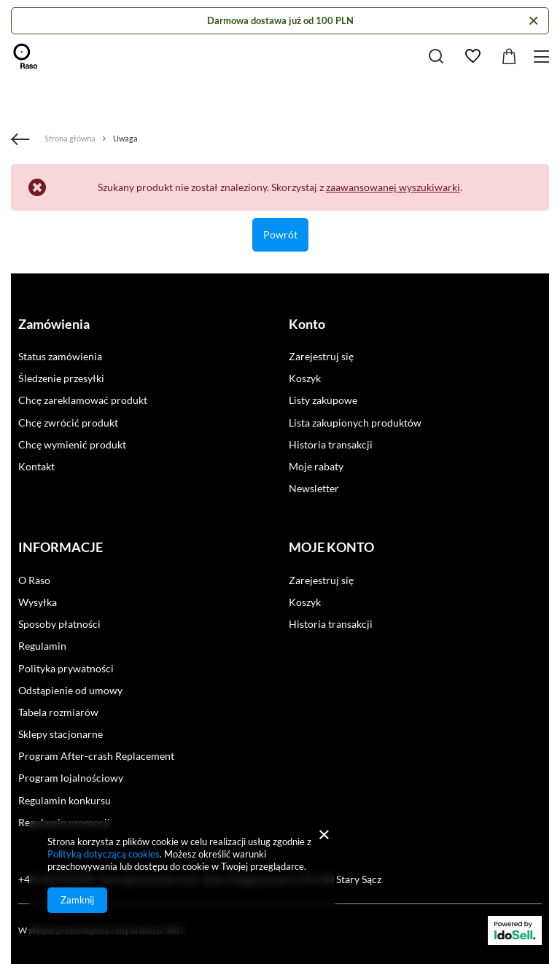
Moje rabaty (316, 466)
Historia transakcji (331, 444)
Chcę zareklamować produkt (83, 400)
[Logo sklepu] (26, 56)
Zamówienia (54, 324)
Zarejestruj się (321, 356)
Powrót (280, 234)
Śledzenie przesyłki (61, 378)
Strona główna (70, 138)
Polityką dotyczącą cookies (104, 854)
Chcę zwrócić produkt (68, 423)
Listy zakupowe (323, 400)
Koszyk (305, 378)
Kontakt (36, 466)
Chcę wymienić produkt (72, 444)
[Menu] (544, 57)
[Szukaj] (436, 56)
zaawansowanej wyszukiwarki (393, 187)
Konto (307, 324)
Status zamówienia (60, 356)
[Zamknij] (533, 21)
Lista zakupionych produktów (355, 423)
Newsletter (314, 488)
